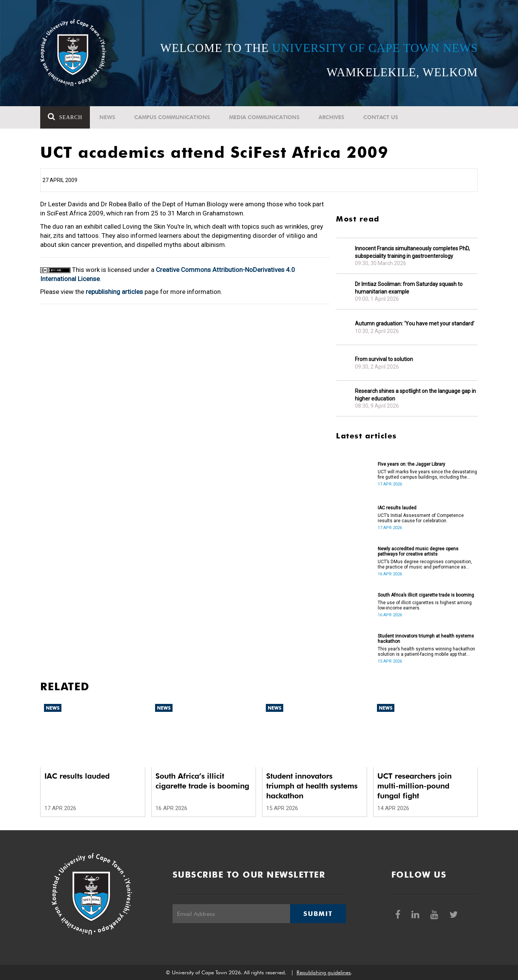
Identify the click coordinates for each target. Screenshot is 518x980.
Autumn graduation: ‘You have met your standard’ (415, 324)
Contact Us (381, 117)
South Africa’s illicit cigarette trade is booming (426, 595)
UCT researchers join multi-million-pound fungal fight (414, 786)
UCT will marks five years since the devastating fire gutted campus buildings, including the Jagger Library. (427, 474)
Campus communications (172, 117)
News (107, 117)
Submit (318, 914)
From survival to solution (384, 359)
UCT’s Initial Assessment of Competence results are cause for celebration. (421, 518)
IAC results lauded (397, 508)
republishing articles (114, 292)
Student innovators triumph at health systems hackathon (426, 639)
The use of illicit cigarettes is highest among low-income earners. (425, 605)
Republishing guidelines (324, 972)
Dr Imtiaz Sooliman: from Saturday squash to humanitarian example (409, 288)
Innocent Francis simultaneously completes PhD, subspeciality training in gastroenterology (412, 252)
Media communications (264, 117)
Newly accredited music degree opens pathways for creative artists (418, 551)
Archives (331, 117)
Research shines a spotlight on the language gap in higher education (415, 395)
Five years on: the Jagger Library (411, 464)
